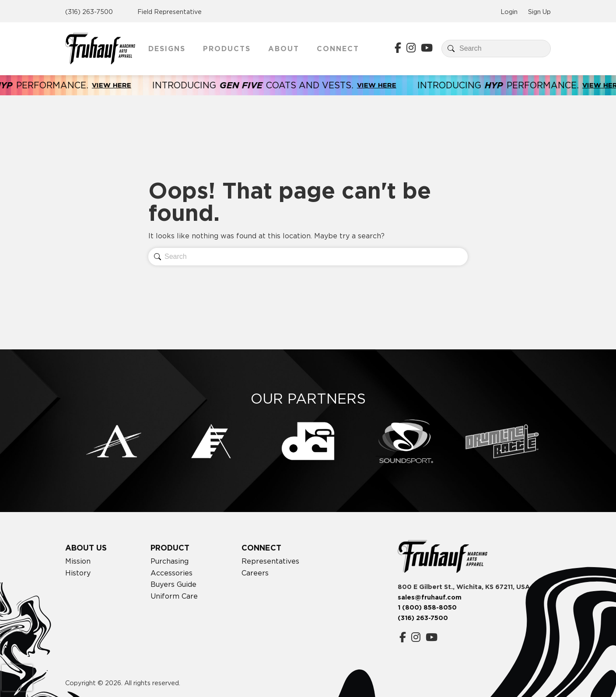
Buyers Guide (173, 584)
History (78, 573)
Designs (167, 49)
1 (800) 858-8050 (427, 607)
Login (509, 12)
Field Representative (170, 12)
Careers (255, 573)
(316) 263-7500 (89, 12)
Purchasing (170, 561)
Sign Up (539, 12)
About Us (86, 548)
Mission (78, 561)
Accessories (171, 573)
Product (170, 548)
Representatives (270, 561)
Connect (338, 49)
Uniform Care (174, 596)
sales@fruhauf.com (430, 597)
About (284, 49)
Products (227, 49)
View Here (119, 85)
